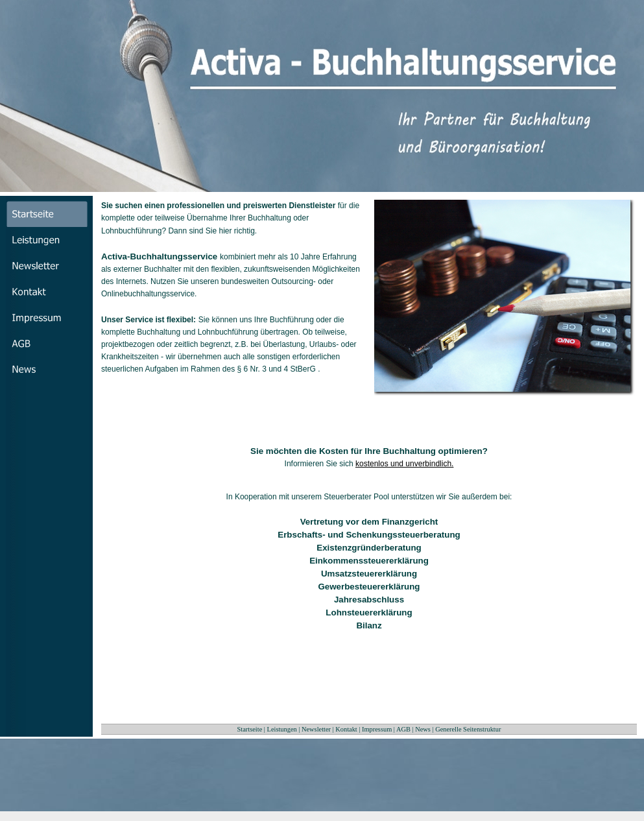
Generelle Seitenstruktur (468, 729)
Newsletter (316, 729)
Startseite (250, 729)
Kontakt (346, 729)
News (423, 729)
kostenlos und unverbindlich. (404, 464)
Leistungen (282, 729)
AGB (403, 729)
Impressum (377, 729)
